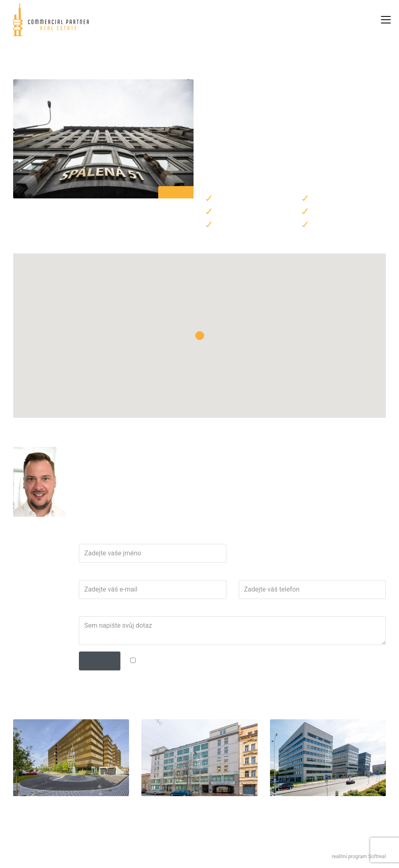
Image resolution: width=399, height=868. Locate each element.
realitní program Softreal (359, 856)
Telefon (247, 575)
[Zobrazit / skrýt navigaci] (386, 20)
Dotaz (85, 611)
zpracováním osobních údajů (210, 660)
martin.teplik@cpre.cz (111, 464)
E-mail (86, 575)
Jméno (86, 539)
